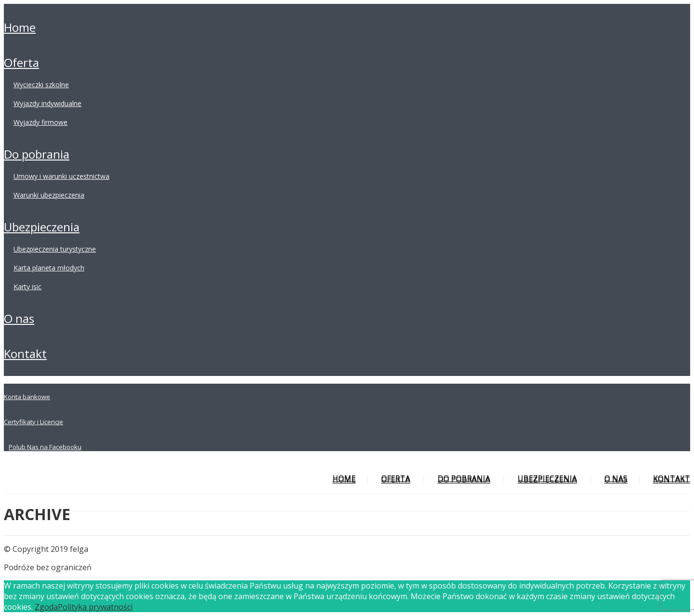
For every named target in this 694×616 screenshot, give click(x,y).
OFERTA (21, 62)
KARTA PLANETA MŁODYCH (49, 268)
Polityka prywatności (95, 607)
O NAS (19, 318)
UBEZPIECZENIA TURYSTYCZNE (55, 249)
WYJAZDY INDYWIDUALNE (47, 103)
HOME (20, 27)
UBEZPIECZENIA (42, 227)
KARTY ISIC (27, 287)
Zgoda (46, 607)
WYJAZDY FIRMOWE (40, 122)
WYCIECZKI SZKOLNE (41, 85)
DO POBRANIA (37, 154)
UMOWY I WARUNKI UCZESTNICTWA (61, 176)
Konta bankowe (27, 397)
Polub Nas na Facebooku (45, 447)
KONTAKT (25, 354)
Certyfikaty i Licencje (33, 422)
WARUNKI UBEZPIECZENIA (49, 195)
